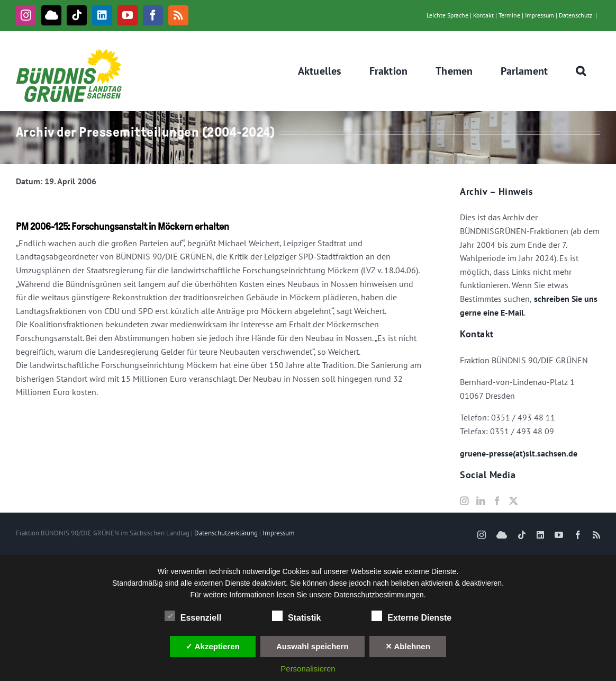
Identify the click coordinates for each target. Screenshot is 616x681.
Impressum (540, 15)
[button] (581, 71)
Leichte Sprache (447, 15)
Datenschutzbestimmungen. (380, 595)
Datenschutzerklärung (226, 533)
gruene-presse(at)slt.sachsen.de (519, 453)
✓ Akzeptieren (213, 646)
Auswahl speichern (312, 646)
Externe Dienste (411, 616)
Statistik (296, 616)
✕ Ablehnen (408, 646)
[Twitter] (513, 501)
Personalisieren (308, 669)
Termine (509, 15)
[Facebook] (497, 501)
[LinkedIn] (481, 501)
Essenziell (193, 616)
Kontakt (483, 15)
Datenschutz (576, 15)
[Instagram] (464, 501)
